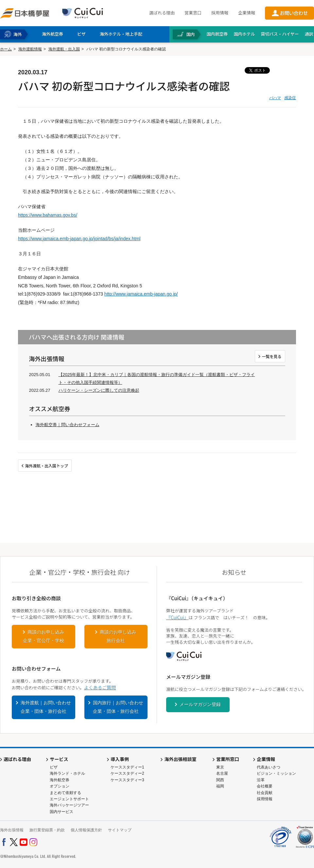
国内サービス (61, 812)
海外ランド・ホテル (67, 773)
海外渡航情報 (30, 49)
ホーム (6, 49)
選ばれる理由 (162, 13)
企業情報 (247, 13)
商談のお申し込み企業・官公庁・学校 (44, 636)
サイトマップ (120, 830)
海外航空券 (60, 780)
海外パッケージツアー (69, 805)
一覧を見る (271, 356)
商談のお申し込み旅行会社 (118, 636)
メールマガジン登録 (200, 704)
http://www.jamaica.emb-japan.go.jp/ (141, 294)
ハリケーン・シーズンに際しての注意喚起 (99, 390)
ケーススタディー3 (127, 780)
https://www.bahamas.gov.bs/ (48, 215)
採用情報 (220, 13)
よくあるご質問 (100, 687)
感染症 (290, 98)
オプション (60, 786)
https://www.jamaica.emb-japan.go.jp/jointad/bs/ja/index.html (79, 239)
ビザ (54, 767)
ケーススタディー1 (127, 767)
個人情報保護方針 (86, 830)
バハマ (275, 98)
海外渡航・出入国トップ (46, 466)
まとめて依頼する (65, 793)
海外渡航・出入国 (64, 49)
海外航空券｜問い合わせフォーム (68, 425)
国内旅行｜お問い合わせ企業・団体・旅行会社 (118, 707)
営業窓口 (193, 13)
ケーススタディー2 (127, 773)
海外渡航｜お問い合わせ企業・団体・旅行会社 (46, 707)
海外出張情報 (12, 830)
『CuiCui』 (177, 617)
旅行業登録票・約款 (47, 830)
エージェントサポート (69, 799)
